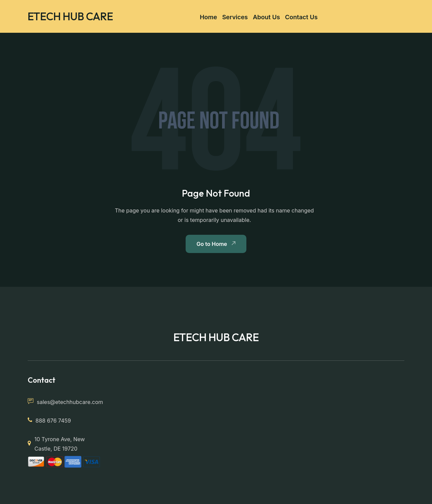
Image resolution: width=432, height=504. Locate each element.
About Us (266, 17)
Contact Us (302, 17)
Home (208, 17)
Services (235, 17)
